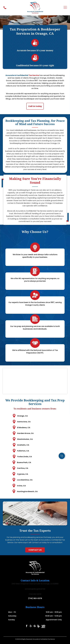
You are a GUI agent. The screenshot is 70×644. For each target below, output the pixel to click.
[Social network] (39, 626)
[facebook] (27, 626)
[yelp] (31, 626)
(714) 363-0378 (35, 598)
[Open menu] (65, 8)
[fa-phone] (5, 9)
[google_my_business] (35, 626)
